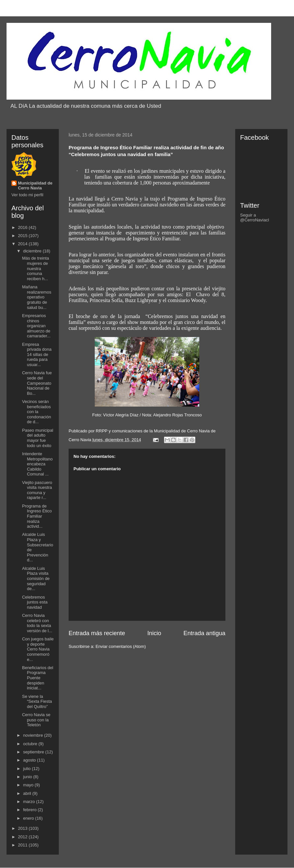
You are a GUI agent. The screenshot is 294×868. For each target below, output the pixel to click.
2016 (23, 227)
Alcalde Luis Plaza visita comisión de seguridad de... (36, 579)
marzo (30, 802)
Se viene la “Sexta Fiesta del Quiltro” (37, 701)
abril (28, 793)
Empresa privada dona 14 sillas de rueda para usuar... (37, 354)
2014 (23, 244)
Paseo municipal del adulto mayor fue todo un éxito (37, 438)
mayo (29, 785)
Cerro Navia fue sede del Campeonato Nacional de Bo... (37, 383)
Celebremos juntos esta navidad (35, 602)
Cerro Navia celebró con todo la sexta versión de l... (37, 623)
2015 (23, 236)
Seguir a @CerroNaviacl (254, 217)
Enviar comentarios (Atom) (121, 646)
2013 (23, 828)
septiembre (34, 752)
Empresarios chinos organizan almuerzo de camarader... (36, 326)
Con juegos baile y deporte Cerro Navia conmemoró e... (38, 649)
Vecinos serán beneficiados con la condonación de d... (36, 412)
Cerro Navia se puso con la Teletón (36, 720)
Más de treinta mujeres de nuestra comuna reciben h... (35, 268)
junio (28, 777)
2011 (23, 845)
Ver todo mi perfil (27, 195)
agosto (30, 760)
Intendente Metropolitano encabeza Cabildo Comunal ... (37, 464)
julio (28, 769)
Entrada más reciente (97, 633)
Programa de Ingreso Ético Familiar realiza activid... (37, 516)
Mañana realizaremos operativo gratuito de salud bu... (36, 297)
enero (29, 818)
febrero (31, 810)
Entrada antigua (204, 633)
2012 (23, 837)
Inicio (154, 633)
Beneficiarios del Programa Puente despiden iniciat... (37, 678)
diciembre (33, 251)
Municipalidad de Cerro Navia (35, 185)
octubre (31, 744)
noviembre (34, 735)
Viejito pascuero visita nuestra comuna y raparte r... (37, 490)
